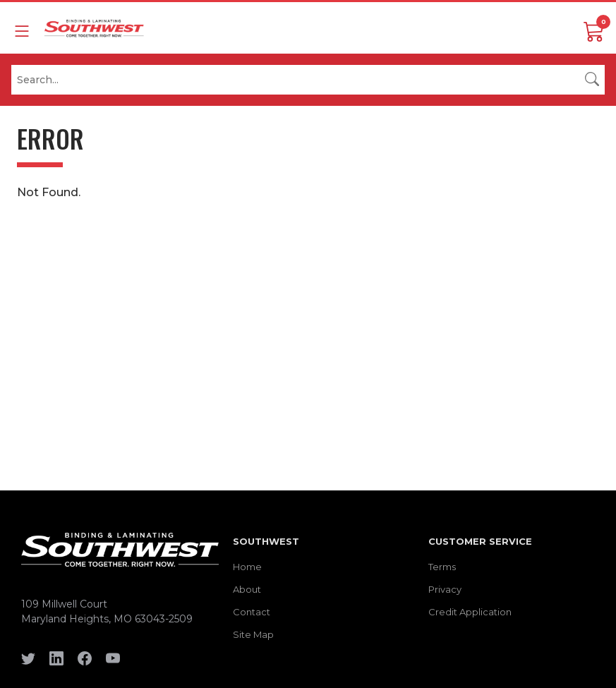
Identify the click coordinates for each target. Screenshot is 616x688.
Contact (252, 612)
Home (247, 567)
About (247, 589)
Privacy (445, 589)
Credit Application (470, 612)
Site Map (253, 634)
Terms (442, 567)
